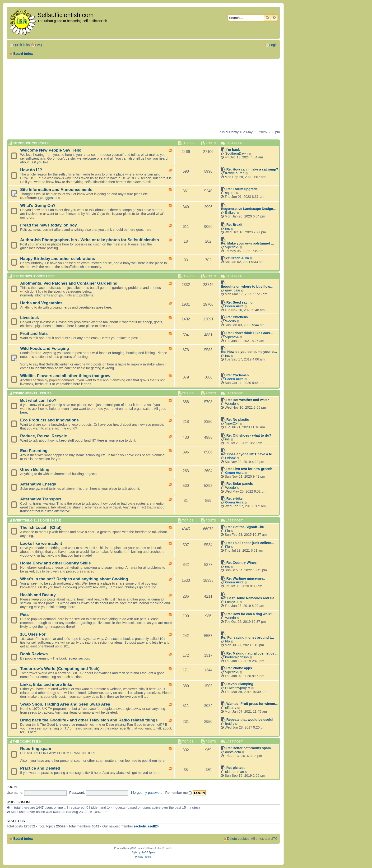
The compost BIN (27, 741)
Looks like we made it (41, 543)
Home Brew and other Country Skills (55, 563)
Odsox (230, 458)
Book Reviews (34, 654)
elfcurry (231, 708)
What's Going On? (38, 205)
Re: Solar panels (240, 484)
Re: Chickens (237, 317)
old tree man (235, 772)
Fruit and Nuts (34, 333)
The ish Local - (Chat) (41, 527)
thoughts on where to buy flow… (247, 286)
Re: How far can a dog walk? (249, 614)
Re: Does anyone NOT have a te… (248, 454)
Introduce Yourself (31, 143)
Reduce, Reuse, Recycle (44, 436)
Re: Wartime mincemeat (246, 578)
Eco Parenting (34, 451)
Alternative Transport (41, 499)
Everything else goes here (37, 520)
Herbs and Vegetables (41, 303)
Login (12, 787)
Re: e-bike (234, 499)
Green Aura (240, 258)
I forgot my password (147, 793)
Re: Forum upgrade (242, 189)
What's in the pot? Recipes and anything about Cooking (74, 579)
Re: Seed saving (239, 302)
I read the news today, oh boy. (49, 225)
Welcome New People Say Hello (51, 150)
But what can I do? (38, 400)
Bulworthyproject (238, 688)
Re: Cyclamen (238, 375)
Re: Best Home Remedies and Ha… (249, 598)
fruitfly (230, 724)
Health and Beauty (38, 595)
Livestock (30, 318)
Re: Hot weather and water (248, 400)
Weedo (230, 321)
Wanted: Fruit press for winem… (252, 704)
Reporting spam (36, 748)
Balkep (230, 212)
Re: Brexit (234, 225)
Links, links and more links (46, 684)
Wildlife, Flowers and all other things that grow (65, 376)
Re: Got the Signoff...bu (245, 527)
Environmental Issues (32, 393)
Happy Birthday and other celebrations (58, 259)
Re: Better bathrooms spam (249, 748)
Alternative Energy (38, 484)
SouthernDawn (236, 153)
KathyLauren (235, 173)
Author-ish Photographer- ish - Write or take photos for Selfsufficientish (90, 240)
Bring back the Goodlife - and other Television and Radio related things (89, 720)
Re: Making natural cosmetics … (252, 653)
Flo (228, 531)
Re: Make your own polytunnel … (248, 243)
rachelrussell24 (146, 826)
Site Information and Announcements (56, 189)
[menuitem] (36, 45)
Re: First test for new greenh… (251, 469)
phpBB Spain (148, 852)
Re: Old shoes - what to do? (249, 435)
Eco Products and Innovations (49, 420)
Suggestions (49, 198)
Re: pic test (235, 768)
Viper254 (232, 247)
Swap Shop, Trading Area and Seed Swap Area (65, 704)
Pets (24, 614)
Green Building (35, 469)
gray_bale (233, 290)
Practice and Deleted (40, 768)
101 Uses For (33, 634)
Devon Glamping (240, 684)
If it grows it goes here (34, 276)
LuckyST (232, 602)
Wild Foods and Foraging (45, 348)
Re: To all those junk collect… (250, 543)
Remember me (179, 793)
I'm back (233, 150)
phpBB (131, 848)
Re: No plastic (238, 420)
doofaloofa (233, 752)
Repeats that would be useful (250, 720)
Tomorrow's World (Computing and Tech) (60, 669)
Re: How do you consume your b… (249, 352)
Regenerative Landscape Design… (249, 209)
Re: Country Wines (242, 563)
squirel (230, 193)
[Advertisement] (143, 94)
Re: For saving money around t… (248, 637)
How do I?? (31, 170)
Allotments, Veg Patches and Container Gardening (69, 283)
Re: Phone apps (239, 668)
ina (227, 228)
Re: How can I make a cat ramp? (252, 169)
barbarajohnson (237, 657)
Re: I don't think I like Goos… (250, 333)
